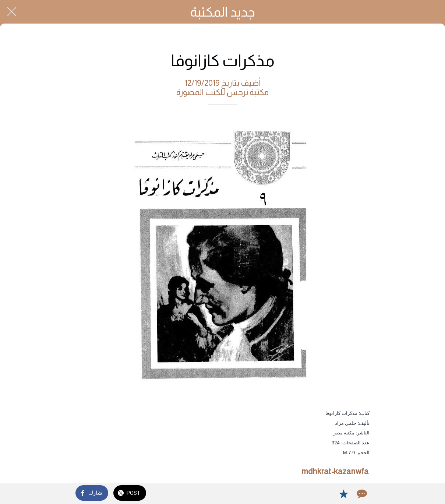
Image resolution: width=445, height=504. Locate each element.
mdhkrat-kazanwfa (335, 471)
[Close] (12, 12)
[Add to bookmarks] (343, 494)
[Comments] (361, 494)
